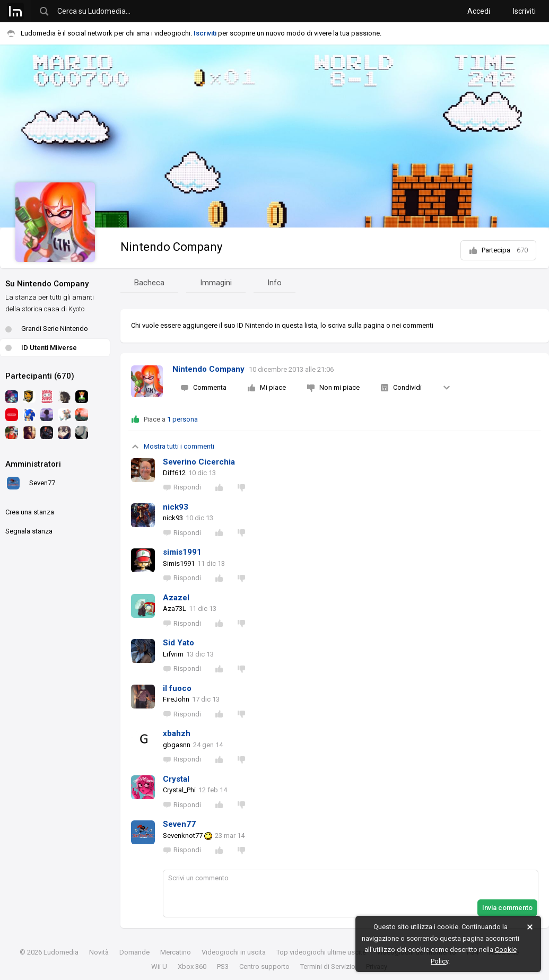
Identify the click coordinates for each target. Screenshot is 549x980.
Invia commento (507, 908)
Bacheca (149, 283)
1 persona (182, 419)
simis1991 (182, 552)
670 (522, 250)
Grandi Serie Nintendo (47, 329)
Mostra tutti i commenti (173, 446)
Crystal (176, 779)
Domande (134, 952)
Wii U (159, 966)
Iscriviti (524, 11)
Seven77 (179, 824)
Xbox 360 (192, 966)
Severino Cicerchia (199, 462)
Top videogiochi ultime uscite (321, 952)
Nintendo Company (171, 247)
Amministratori (33, 464)
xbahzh (177, 733)
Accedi (479, 11)
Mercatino (176, 952)
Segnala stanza (29, 531)
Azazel (176, 598)
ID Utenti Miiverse (41, 348)
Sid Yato (178, 643)
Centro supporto (264, 966)
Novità (99, 952)
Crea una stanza (30, 512)
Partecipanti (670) (40, 376)
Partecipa (498, 250)
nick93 (176, 507)
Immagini (216, 283)
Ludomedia (61, 952)
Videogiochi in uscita (234, 952)
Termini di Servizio (328, 966)
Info (274, 283)
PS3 (223, 966)
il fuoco (177, 688)
